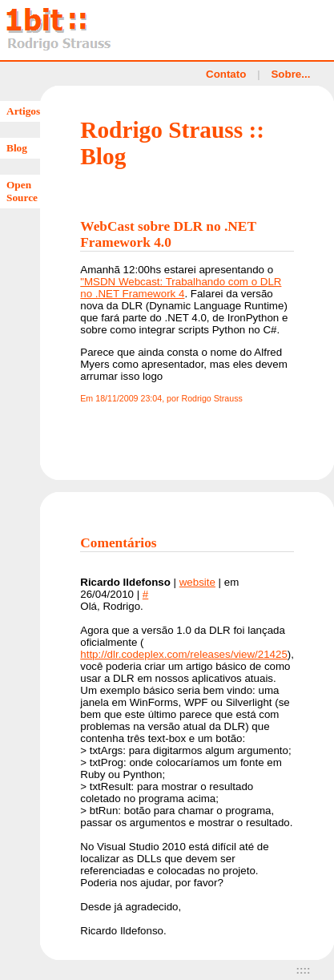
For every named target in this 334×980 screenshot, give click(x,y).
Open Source (22, 191)
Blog (17, 148)
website (197, 582)
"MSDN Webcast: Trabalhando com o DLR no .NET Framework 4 (181, 288)
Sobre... (290, 74)
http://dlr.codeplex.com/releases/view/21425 (184, 654)
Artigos (23, 111)
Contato (226, 74)
